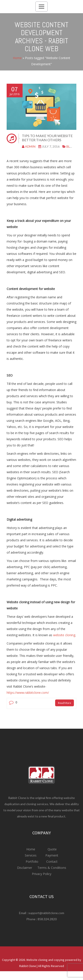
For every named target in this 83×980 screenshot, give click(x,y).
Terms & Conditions (51, 868)
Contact (51, 861)
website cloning (64, 635)
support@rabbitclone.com (46, 913)
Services (31, 855)
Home (17, 58)
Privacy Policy (42, 874)
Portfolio (32, 861)
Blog (71, 146)
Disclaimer (25, 868)
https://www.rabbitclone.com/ (28, 693)
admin (30, 146)
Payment (52, 855)
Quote (52, 849)
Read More (65, 703)
